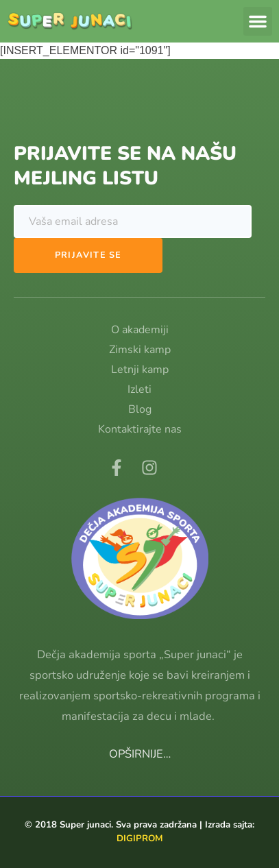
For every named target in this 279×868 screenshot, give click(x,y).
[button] (258, 21)
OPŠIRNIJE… (140, 754)
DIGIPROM (140, 839)
